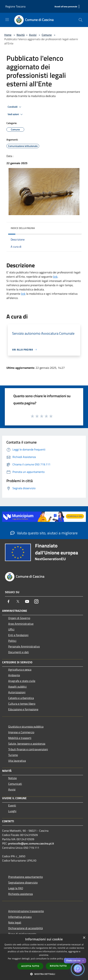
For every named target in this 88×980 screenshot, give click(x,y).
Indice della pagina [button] (23, 228)
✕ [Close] (83, 961)
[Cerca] (81, 20)
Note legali (15, 922)
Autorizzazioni (17, 692)
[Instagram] (36, 601)
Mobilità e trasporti (20, 738)
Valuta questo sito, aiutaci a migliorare (44, 533)
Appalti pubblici (17, 687)
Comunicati (15, 784)
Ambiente (14, 675)
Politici (12, 641)
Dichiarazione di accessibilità (25, 928)
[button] (44, 974)
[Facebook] (9, 601)
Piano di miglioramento (22, 934)
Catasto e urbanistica (21, 698)
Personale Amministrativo (24, 646)
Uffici (11, 629)
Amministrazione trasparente (26, 911)
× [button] (84, 938)
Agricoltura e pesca (20, 669)
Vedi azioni (16, 114)
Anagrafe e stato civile (22, 681)
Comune (47, 35)
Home (8, 35)
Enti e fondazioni (18, 635)
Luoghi (12, 811)
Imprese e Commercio (21, 732)
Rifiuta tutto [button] (58, 966)
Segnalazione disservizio (23, 882)
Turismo (13, 755)
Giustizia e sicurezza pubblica (26, 727)
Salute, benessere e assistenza (27, 744)
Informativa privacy (20, 917)
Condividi (15, 107)
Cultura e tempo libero (22, 704)
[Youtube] (27, 601)
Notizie (12, 778)
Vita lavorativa (17, 761)
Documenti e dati (19, 652)
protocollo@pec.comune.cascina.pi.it (31, 843)
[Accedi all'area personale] (66, 7)
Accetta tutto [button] (30, 966)
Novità (21, 35)
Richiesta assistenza (20, 894)
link (55, 277)
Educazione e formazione (23, 709)
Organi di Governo (19, 618)
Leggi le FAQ (16, 888)
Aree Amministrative (21, 624)
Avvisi (33, 35)
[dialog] (44, 957)
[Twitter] (18, 601)
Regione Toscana (15, 6)
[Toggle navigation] (7, 20)
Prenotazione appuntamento (25, 877)
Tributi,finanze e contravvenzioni (28, 749)
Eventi (12, 805)
